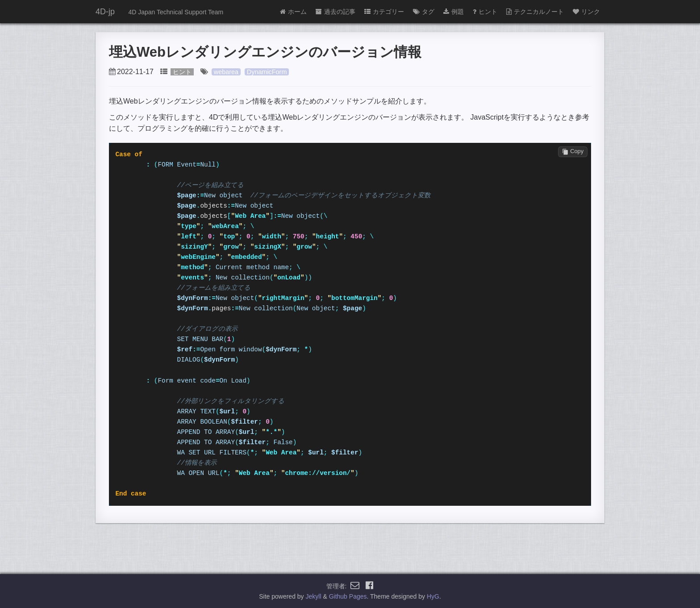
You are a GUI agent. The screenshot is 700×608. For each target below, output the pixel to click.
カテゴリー (384, 12)
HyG (433, 596)
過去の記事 (335, 12)
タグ (424, 12)
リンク (586, 12)
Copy (573, 152)
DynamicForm (267, 72)
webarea (226, 72)
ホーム (293, 12)
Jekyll (314, 596)
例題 (454, 12)
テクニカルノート (535, 12)
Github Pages (348, 596)
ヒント (485, 12)
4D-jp (105, 12)
